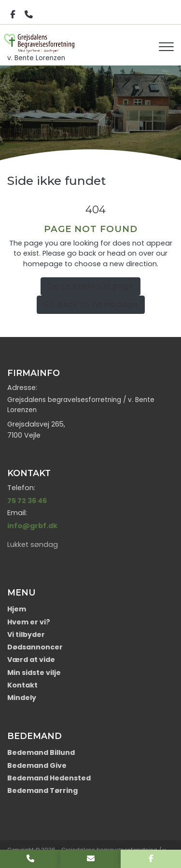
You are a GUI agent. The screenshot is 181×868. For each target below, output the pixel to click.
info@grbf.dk (32, 526)
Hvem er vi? (29, 622)
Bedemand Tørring (42, 790)
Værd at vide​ (31, 660)
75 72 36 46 (27, 501)
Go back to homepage (91, 304)
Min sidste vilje (34, 673)
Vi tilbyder (26, 635)
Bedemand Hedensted (49, 778)
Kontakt (22, 685)
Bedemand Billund (41, 752)
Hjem (17, 609)
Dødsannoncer (35, 647)
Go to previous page (90, 286)
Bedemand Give (37, 765)
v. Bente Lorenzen (41, 43)
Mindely (22, 698)
